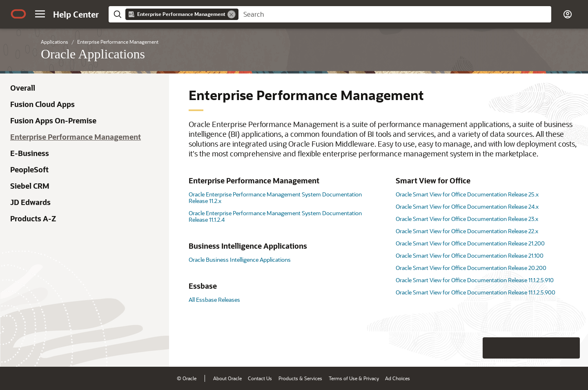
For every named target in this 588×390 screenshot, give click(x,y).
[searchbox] (395, 14)
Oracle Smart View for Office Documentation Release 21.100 (470, 255)
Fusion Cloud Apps (42, 104)
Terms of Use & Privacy (354, 378)
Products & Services (300, 378)
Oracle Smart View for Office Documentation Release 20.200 (471, 268)
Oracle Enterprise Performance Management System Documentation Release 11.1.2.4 (275, 216)
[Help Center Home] (76, 14)
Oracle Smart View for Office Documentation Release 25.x (467, 194)
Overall (23, 88)
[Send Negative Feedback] (548, 348)
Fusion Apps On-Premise (53, 120)
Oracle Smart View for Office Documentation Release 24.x (467, 206)
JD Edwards (30, 202)
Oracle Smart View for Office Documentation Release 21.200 (470, 243)
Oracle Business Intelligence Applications (240, 260)
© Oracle (187, 378)
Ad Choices (398, 378)
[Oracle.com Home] (18, 14)
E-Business (30, 153)
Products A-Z (33, 218)
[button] (40, 14)
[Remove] (232, 14)
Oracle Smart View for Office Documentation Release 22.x (467, 231)
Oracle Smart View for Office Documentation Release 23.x (467, 219)
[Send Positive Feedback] (569, 348)
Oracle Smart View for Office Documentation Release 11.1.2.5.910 (475, 280)
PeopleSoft (29, 169)
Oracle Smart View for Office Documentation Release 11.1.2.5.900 (476, 292)
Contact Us (260, 378)
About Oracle (227, 378)
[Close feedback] (455, 348)
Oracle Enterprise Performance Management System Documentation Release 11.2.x (275, 197)
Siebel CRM (30, 186)
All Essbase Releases (214, 300)
